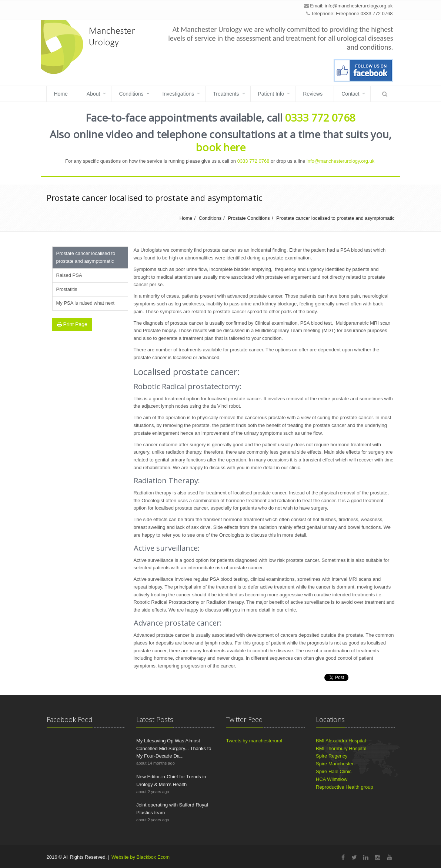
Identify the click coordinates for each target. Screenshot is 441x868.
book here (221, 147)
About (93, 94)
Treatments (226, 94)
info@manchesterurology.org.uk (359, 6)
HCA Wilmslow (332, 779)
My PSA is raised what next (86, 303)
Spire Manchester (335, 764)
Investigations (178, 94)
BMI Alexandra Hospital (341, 741)
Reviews (313, 94)
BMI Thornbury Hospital (341, 748)
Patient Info (271, 94)
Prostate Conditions (249, 218)
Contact (350, 94)
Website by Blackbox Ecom (141, 857)
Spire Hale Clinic (334, 771)
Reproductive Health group (345, 787)
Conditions (131, 94)
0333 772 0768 (320, 117)
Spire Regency (332, 756)
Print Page (72, 324)
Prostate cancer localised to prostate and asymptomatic (335, 218)
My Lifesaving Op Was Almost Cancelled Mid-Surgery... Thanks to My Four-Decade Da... (174, 748)
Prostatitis (67, 289)
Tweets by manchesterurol (254, 741)
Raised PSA (69, 275)
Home (61, 94)
